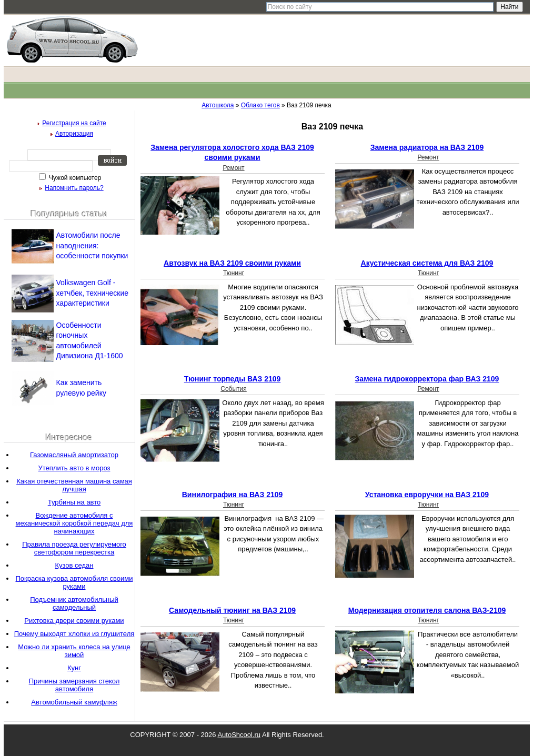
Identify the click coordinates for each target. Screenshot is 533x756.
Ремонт (233, 168)
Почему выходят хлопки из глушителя (74, 634)
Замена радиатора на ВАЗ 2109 (427, 147)
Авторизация (74, 134)
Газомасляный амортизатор (74, 455)
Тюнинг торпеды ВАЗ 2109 (233, 379)
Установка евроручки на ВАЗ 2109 (427, 495)
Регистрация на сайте (74, 123)
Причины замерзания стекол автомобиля (74, 685)
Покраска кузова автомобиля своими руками (74, 582)
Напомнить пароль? (74, 188)
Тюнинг (234, 273)
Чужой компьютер (74, 178)
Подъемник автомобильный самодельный (74, 603)
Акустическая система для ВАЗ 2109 (427, 263)
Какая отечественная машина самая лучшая (74, 485)
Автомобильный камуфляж (74, 702)
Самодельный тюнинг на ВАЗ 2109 (232, 610)
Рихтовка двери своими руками (74, 621)
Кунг (74, 668)
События (234, 389)
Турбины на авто (74, 502)
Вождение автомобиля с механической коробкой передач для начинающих (74, 523)
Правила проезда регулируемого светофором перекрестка (74, 548)
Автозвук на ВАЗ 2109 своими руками (232, 263)
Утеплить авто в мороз (74, 468)
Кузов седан (74, 565)
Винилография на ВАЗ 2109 (233, 495)
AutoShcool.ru (239, 735)
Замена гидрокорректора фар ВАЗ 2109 (427, 379)
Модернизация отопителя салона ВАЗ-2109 (427, 610)
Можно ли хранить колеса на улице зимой (74, 651)
